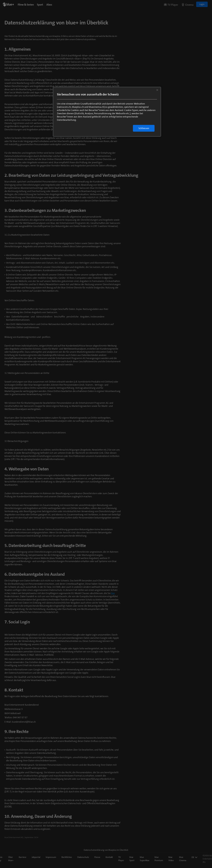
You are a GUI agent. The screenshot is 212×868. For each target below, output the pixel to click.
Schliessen (144, 128)
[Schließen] (157, 90)
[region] (107, 112)
